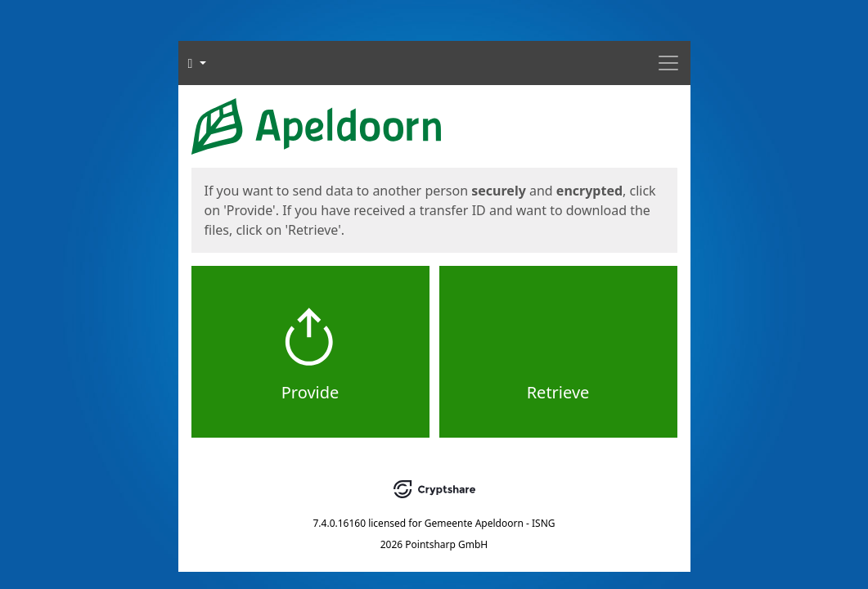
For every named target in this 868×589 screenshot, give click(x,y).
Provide (310, 392)
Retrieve (558, 392)
